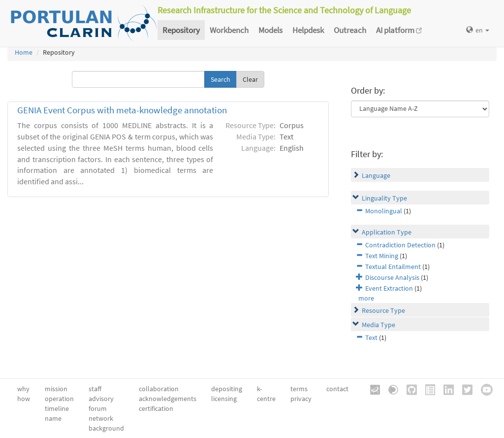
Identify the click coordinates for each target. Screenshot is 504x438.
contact (337, 389)
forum (98, 408)
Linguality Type (384, 198)
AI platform (399, 30)
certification (156, 408)
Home (24, 52)
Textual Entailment (393, 267)
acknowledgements (168, 399)
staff (95, 389)
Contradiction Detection (400, 245)
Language (376, 175)
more (366, 298)
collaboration (159, 389)
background (106, 428)
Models (270, 30)
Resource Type (383, 310)
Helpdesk (308, 30)
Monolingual (384, 211)
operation (59, 399)
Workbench (229, 30)
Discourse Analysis (392, 277)
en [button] (478, 30)
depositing (227, 389)
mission (56, 389)
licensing (224, 399)
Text (371, 337)
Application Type (387, 232)
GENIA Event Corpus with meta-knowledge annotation (122, 110)
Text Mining (382, 256)
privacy (301, 399)
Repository (181, 30)
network (101, 418)
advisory (101, 399)
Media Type (378, 325)
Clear (250, 79)
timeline (57, 408)
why (23, 389)
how (24, 399)
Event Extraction (389, 288)
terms (299, 389)
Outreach (350, 30)
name (53, 418)
